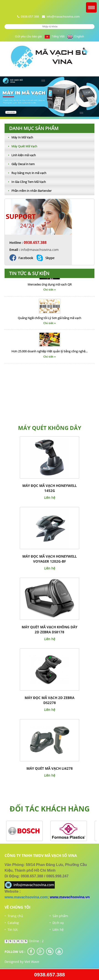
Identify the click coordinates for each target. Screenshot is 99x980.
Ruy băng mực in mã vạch (25, 173)
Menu (91, 7)
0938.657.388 (50, 975)
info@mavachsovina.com (63, 17)
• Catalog (12, 923)
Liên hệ (50, 498)
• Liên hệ (57, 929)
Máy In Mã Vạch (19, 137)
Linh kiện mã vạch (20, 155)
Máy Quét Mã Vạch (21, 146)
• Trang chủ (14, 916)
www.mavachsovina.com (26, 897)
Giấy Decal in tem (20, 164)
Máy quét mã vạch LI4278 (50, 768)
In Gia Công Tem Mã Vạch (25, 182)
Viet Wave (32, 962)
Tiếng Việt (55, 36)
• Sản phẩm (59, 916)
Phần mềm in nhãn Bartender (28, 191)
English (76, 36)
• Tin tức (11, 929)
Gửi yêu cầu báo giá (28, 36)
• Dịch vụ (57, 923)
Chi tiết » (49, 291)
